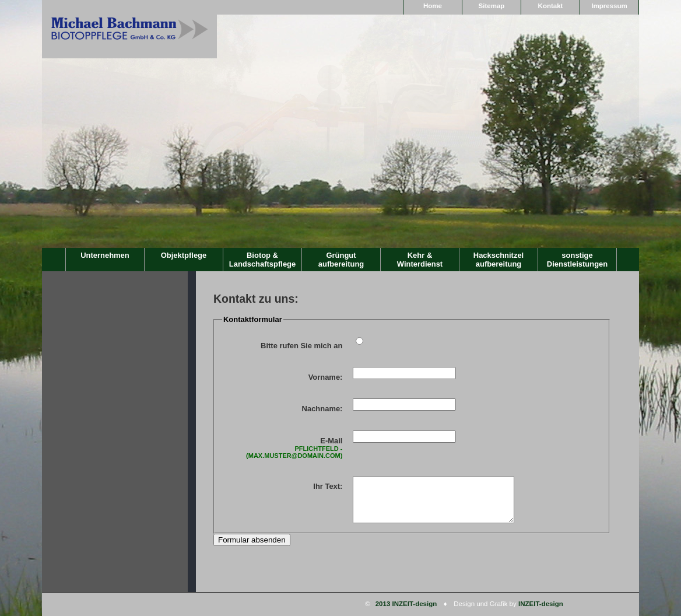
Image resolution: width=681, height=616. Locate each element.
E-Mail (284, 448)
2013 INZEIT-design (406, 604)
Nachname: (322, 409)
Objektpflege (184, 255)
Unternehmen (105, 255)
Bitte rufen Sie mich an (301, 346)
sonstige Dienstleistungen (577, 260)
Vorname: (326, 377)
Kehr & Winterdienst (420, 260)
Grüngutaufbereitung (341, 260)
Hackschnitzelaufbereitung (499, 260)
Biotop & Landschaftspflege (262, 260)
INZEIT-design (541, 604)
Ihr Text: (328, 486)
